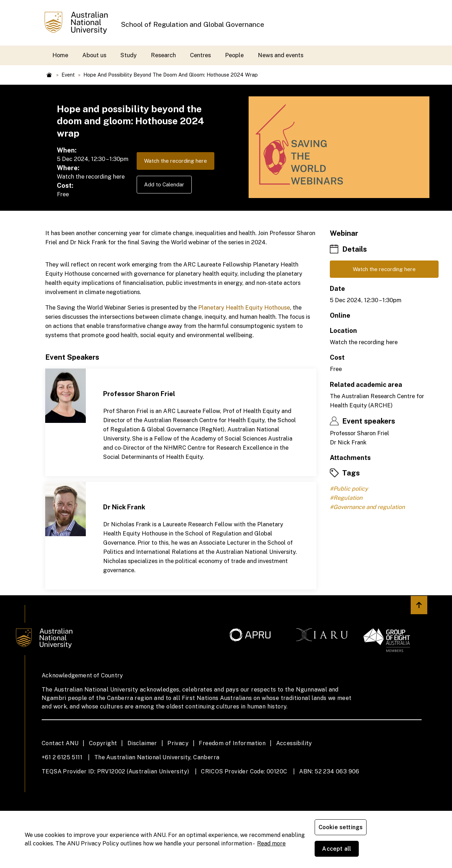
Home (60, 55)
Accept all (397, 850)
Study (129, 55)
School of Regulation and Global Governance (192, 24)
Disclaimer (142, 793)
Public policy (351, 540)
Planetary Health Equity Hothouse (244, 357)
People (234, 55)
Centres (200, 55)
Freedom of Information (232, 793)
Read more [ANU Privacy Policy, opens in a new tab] (271, 854)
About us (94, 55)
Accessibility (294, 793)
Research (163, 55)
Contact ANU (60, 793)
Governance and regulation (369, 558)
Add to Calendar (87, 239)
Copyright (103, 793)
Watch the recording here (99, 214)
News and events (281, 55)
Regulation (348, 549)
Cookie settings (342, 850)
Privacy (178, 793)
